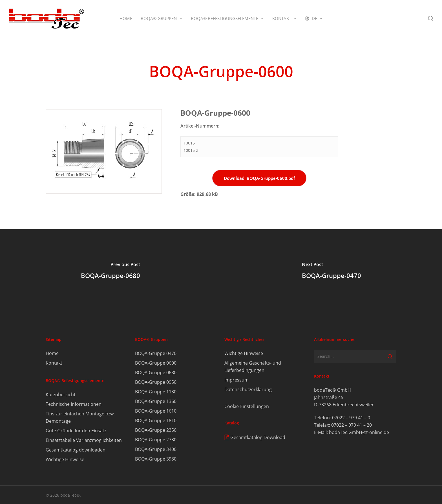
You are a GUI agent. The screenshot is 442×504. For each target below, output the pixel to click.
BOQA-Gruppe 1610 (156, 411)
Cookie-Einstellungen (247, 406)
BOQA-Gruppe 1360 (156, 401)
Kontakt (54, 363)
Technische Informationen (74, 404)
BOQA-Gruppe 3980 (156, 459)
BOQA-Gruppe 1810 (156, 420)
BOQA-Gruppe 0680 (156, 372)
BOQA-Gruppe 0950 (156, 382)
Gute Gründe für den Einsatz (76, 431)
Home (52, 353)
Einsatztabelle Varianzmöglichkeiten (84, 440)
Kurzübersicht (61, 395)
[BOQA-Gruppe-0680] (111, 271)
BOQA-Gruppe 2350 (156, 430)
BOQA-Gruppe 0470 (156, 353)
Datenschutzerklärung (248, 389)
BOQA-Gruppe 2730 (156, 440)
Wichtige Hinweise (65, 459)
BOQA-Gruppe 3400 (156, 449)
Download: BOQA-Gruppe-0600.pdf (259, 178)
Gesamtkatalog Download (258, 437)
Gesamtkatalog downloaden (76, 450)
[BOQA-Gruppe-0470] (331, 271)
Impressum (237, 380)
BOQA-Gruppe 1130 (156, 392)
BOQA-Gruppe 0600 (156, 363)
